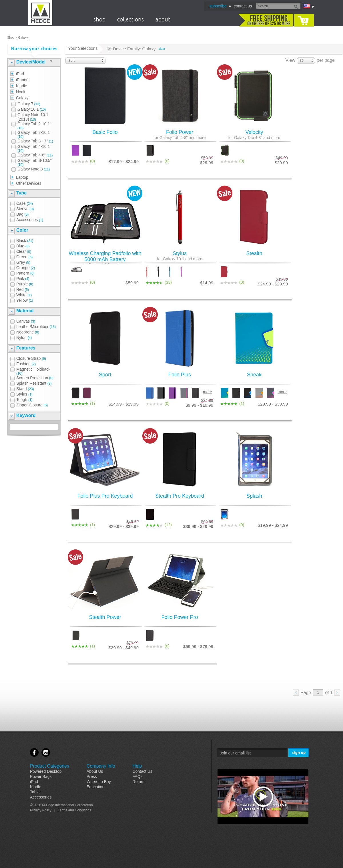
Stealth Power (105, 617)
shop (99, 19)
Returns (140, 782)
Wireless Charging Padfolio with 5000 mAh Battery (105, 259)
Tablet (35, 792)
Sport (105, 375)
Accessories (41, 797)
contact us (243, 6)
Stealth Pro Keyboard (180, 496)
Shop (11, 37)
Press (92, 776)
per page (326, 60)
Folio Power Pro (180, 617)
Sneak (254, 375)
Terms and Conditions (75, 810)
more (208, 392)
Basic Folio (105, 132)
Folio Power (180, 135)
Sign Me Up (299, 753)
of (329, 693)
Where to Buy (99, 782)
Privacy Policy (41, 810)
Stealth (254, 253)
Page (306, 693)
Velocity (254, 135)
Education (95, 787)
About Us (95, 771)
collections (130, 19)
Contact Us (142, 771)
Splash (254, 496)
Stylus (180, 256)
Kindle (36, 787)
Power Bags (41, 776)
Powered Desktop (46, 771)
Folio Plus (180, 375)
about (163, 19)
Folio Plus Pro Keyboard (105, 496)
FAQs (138, 776)
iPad (34, 782)
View (290, 60)
